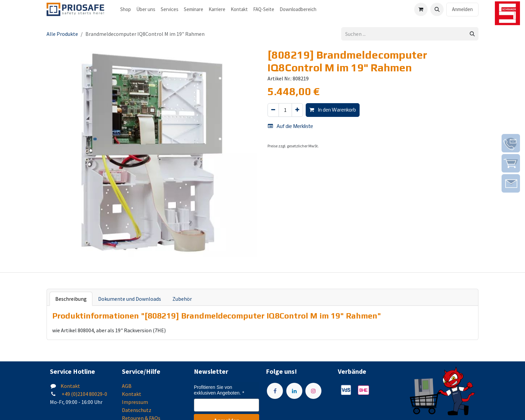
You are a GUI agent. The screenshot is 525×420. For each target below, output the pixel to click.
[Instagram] (313, 391)
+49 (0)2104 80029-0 (84, 394)
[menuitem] (126, 10)
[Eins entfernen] (273, 110)
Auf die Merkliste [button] (290, 126)
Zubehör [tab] (182, 299)
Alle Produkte (62, 34)
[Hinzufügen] (297, 110)
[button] (437, 9)
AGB (127, 386)
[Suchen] (472, 34)
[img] (511, 143)
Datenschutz (137, 410)
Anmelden (462, 9)
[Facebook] (275, 391)
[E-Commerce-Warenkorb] (421, 9)
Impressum (135, 402)
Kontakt (70, 386)
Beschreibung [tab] (71, 299)
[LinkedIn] (294, 391)
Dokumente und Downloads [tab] (130, 299)
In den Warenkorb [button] (333, 110)
